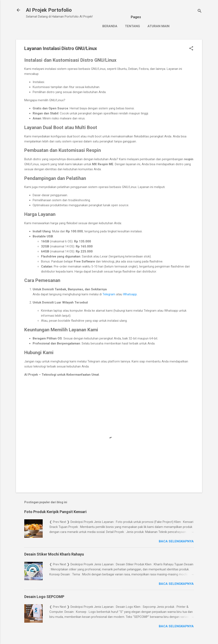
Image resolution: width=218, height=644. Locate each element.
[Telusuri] (200, 11)
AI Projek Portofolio (49, 10)
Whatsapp (130, 294)
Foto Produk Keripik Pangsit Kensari (55, 512)
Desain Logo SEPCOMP (44, 597)
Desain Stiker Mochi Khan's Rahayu (54, 554)
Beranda (110, 26)
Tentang (132, 26)
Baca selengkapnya (176, 541)
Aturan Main (158, 26)
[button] (191, 49)
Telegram (109, 294)
